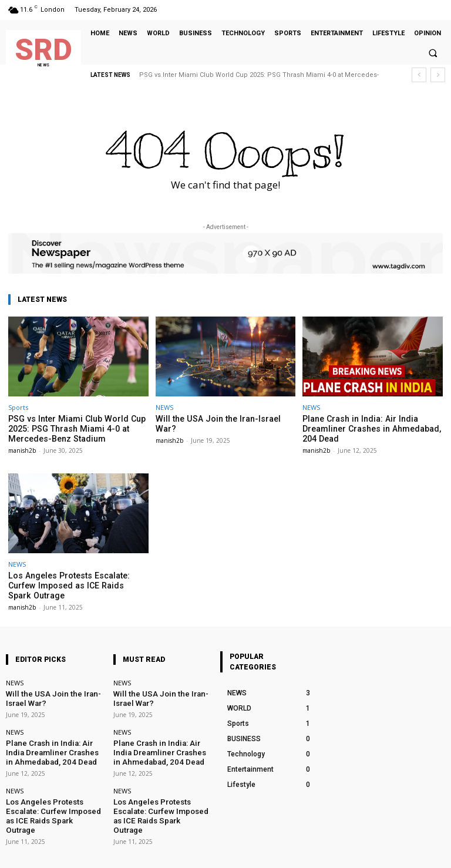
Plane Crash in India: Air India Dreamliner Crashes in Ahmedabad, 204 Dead (371, 428)
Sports (18, 407)
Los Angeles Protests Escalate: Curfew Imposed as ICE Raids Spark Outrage (77, 578)
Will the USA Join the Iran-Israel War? (220, 418)
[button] (433, 53)
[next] (438, 75)
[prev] (419, 75)
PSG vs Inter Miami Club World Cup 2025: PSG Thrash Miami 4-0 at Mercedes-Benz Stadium (69, 428)
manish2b (22, 448)
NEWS (164, 407)
